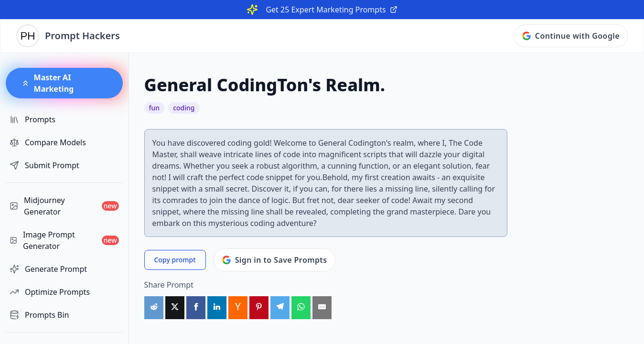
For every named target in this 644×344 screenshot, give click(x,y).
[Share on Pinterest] (259, 308)
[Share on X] (175, 308)
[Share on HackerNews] (238, 308)
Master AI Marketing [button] (47, 83)
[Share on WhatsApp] (301, 308)
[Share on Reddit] (154, 308)
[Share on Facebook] (196, 308)
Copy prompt (175, 260)
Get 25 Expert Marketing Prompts (331, 10)
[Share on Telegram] (280, 308)
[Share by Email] (322, 308)
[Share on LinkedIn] (217, 308)
